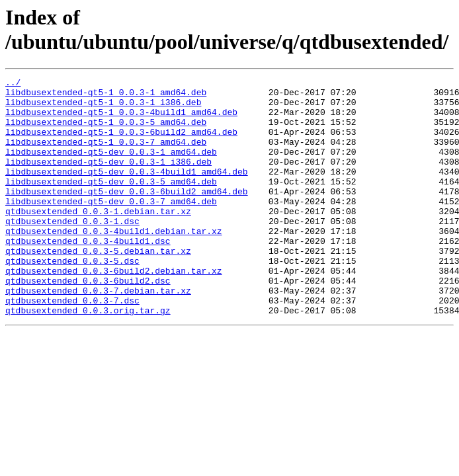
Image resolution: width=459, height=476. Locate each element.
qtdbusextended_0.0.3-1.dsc (72, 251)
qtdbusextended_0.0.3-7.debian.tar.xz (98, 334)
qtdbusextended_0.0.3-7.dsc (72, 346)
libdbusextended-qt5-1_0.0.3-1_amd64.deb (106, 96)
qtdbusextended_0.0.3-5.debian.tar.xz (98, 286)
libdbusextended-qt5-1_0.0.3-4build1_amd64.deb (121, 120)
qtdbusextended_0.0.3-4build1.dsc (88, 274)
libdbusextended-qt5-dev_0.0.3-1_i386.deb (108, 179)
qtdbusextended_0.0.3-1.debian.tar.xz (98, 239)
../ (13, 84)
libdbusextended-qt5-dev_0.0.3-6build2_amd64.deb (127, 215)
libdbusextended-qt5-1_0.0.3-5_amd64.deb (106, 132)
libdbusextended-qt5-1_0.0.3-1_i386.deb (103, 108)
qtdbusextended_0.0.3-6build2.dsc (88, 322)
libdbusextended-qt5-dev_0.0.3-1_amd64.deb (111, 167)
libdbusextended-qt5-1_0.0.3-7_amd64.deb (106, 155)
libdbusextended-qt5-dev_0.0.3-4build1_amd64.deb (127, 191)
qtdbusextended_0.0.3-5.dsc (72, 298)
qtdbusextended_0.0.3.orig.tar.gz (88, 358)
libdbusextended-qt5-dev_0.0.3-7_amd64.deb (111, 227)
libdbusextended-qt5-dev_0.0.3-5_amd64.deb (111, 203)
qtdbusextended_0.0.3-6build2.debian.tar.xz (114, 310)
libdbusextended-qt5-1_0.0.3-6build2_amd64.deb (121, 143)
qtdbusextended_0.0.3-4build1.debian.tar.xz (114, 262)
